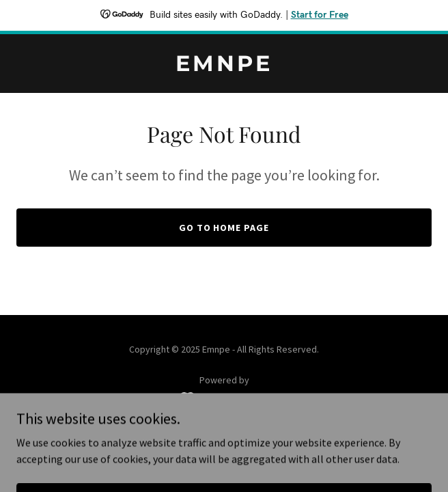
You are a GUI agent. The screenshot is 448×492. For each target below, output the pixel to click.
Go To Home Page (224, 228)
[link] (224, 67)
